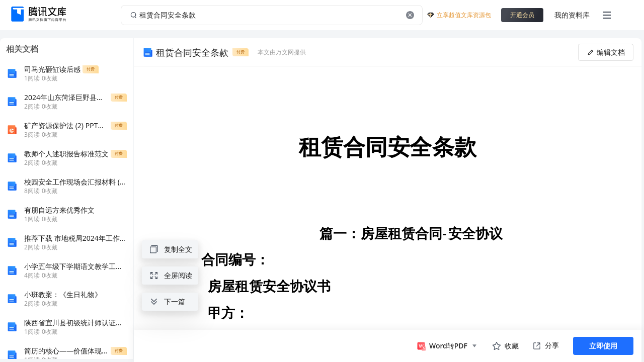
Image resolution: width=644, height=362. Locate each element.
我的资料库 (572, 15)
